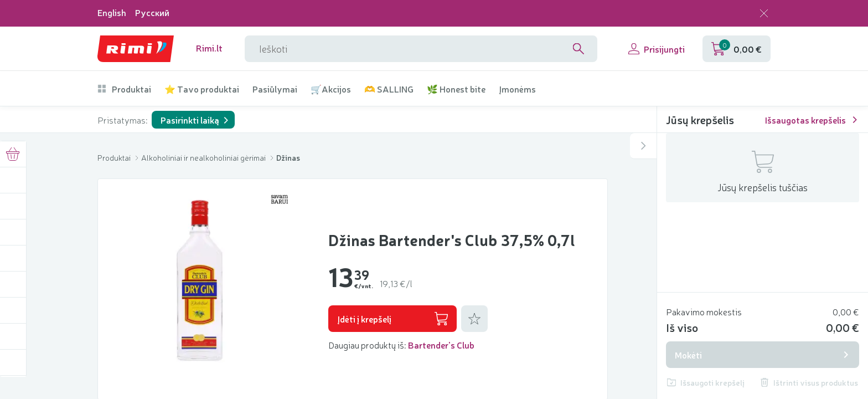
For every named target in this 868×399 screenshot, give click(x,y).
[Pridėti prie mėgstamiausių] (474, 319)
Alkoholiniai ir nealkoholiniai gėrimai (204, 157)
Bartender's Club (441, 345)
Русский (152, 12)
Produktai (124, 89)
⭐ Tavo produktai (202, 89)
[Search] (578, 49)
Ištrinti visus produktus (809, 382)
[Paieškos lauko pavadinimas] (421, 49)
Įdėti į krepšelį (392, 319)
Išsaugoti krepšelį (706, 382)
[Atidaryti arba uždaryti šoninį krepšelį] (643, 146)
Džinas (288, 157)
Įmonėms (517, 89)
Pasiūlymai (275, 89)
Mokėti (763, 355)
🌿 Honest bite (456, 89)
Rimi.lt (209, 48)
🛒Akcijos (331, 89)
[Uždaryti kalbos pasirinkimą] (764, 13)
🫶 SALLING (389, 89)
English (112, 12)
